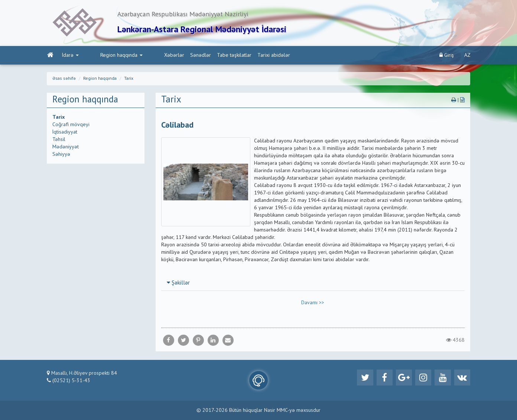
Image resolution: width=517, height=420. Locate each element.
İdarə (70, 56)
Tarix (129, 79)
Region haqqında (105, 56)
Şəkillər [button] (178, 284)
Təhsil (59, 140)
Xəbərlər (143, 56)
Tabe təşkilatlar (203, 56)
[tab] (313, 283)
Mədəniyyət (66, 148)
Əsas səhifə (64, 79)
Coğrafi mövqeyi (71, 125)
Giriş (447, 56)
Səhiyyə (61, 155)
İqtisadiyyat (65, 133)
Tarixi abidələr (242, 56)
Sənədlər (169, 56)
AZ (467, 56)
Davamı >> (313, 303)
